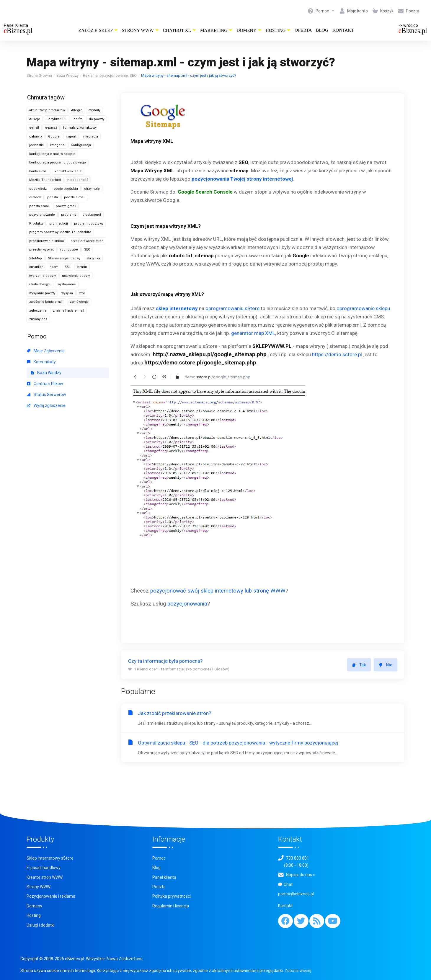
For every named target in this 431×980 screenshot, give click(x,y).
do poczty (97, 119)
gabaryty (36, 136)
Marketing (216, 30)
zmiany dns (38, 319)
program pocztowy (89, 224)
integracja (90, 136)
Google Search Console (205, 192)
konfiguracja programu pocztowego (58, 162)
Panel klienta (164, 877)
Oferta (303, 30)
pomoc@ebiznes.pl (296, 894)
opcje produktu (66, 189)
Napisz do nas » (301, 875)
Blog (322, 30)
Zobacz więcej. (298, 971)
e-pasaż (51, 128)
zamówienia (79, 302)
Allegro (77, 110)
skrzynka (93, 258)
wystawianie (67, 284)
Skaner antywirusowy (64, 258)
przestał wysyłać (42, 250)
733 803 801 (298, 858)
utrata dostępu (40, 284)
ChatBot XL (179, 30)
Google (54, 136)
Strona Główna (39, 75)
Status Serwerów (46, 395)
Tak (359, 665)
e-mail (34, 128)
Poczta (159, 887)
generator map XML (253, 333)
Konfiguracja (81, 145)
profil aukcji (59, 224)
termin (82, 267)
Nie (386, 665)
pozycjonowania (187, 604)
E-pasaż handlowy (44, 868)
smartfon (36, 267)
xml (82, 293)
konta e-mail (39, 171)
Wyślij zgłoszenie (46, 405)
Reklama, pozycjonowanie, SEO (110, 75)
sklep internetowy (177, 308)
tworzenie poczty (43, 276)
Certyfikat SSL (57, 119)
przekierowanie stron (87, 241)
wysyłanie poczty (42, 293)
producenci (92, 215)
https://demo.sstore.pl (337, 354)
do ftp (78, 119)
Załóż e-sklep (98, 30)
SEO (87, 250)
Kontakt (343, 30)
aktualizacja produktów (47, 110)
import (71, 136)
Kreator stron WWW (45, 877)
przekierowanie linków (47, 241)
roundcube (69, 250)
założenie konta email (46, 302)
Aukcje (35, 119)
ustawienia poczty (76, 276)
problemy (69, 215)
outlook (35, 197)
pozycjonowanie (42, 215)
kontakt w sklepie (68, 171)
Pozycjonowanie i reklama (51, 896)
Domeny (249, 30)
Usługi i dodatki (41, 925)
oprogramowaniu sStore (232, 308)
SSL (68, 267)
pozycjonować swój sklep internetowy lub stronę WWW (218, 591)
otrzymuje (92, 189)
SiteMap (36, 258)
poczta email (39, 206)
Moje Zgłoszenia (46, 351)
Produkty (36, 224)
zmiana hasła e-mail (68, 311)
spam (54, 267)
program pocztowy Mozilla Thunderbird (60, 232)
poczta (53, 197)
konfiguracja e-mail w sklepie (52, 154)
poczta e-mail (75, 197)
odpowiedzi (38, 189)
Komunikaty (41, 362)
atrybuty (94, 110)
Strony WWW (140, 30)
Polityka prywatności (172, 896)
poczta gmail (66, 206)
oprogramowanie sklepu (363, 308)
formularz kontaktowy (80, 128)
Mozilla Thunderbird (45, 180)
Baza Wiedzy (67, 75)
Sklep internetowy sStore (50, 858)
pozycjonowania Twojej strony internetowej (242, 179)
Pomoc (159, 858)
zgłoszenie (38, 311)
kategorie (57, 145)
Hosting (278, 30)
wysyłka (67, 293)
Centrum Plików (45, 384)
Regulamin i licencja (171, 906)
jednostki (36, 145)
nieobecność (78, 180)
